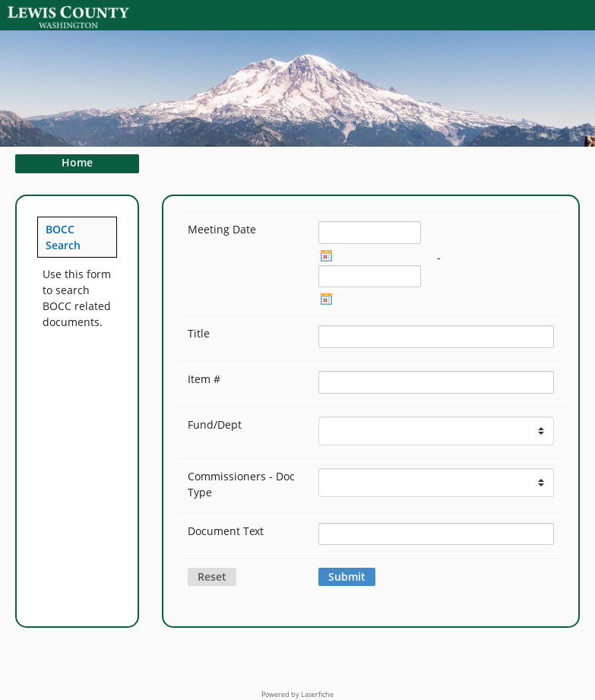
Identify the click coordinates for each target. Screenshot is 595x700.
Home (77, 163)
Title (199, 333)
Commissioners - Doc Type (241, 484)
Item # (204, 379)
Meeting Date (222, 229)
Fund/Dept (215, 424)
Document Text (226, 531)
